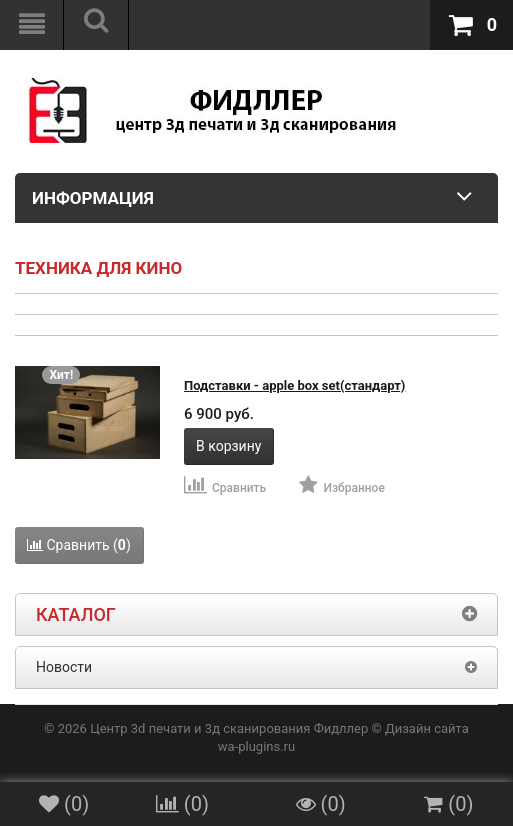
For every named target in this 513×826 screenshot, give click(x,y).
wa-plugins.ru (256, 746)
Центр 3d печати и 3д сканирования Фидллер (229, 728)
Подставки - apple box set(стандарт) (294, 385)
